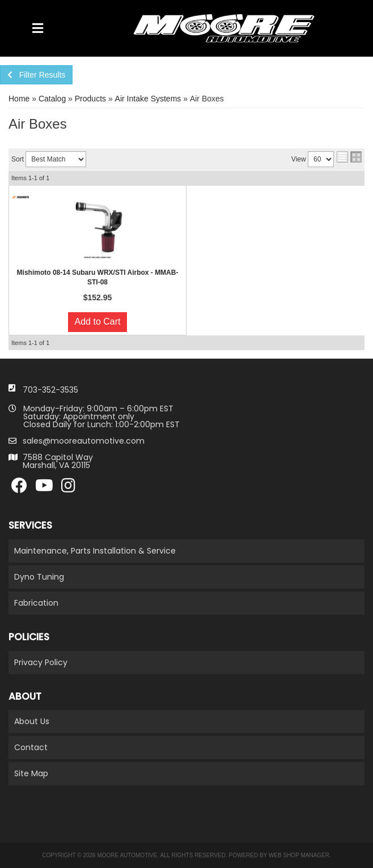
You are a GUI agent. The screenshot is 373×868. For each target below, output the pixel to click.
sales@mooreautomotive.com (84, 441)
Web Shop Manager (299, 855)
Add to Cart (98, 322)
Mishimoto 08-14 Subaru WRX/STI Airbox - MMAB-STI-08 (98, 277)
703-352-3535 (50, 390)
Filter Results (36, 75)
